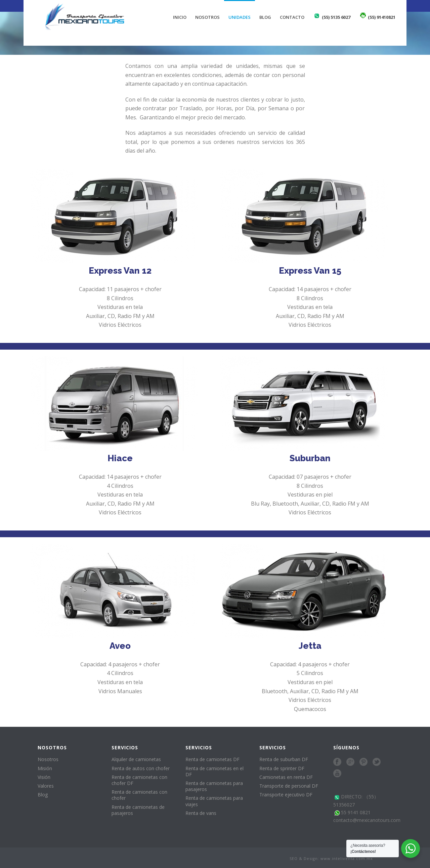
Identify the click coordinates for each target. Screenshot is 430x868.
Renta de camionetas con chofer (139, 795)
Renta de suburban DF (284, 759)
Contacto (292, 17)
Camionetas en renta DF (286, 777)
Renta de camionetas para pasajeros (214, 786)
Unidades (240, 17)
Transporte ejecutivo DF (286, 795)
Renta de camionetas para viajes (214, 801)
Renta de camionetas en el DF (214, 771)
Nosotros (207, 17)
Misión (45, 768)
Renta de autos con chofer (141, 768)
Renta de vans (201, 813)
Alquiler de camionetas (136, 759)
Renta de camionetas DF (212, 759)
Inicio (180, 17)
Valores (46, 786)
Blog (265, 17)
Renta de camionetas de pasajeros (138, 810)
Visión (44, 777)
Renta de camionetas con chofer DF (139, 780)
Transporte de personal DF (289, 786)
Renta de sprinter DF (282, 768)
